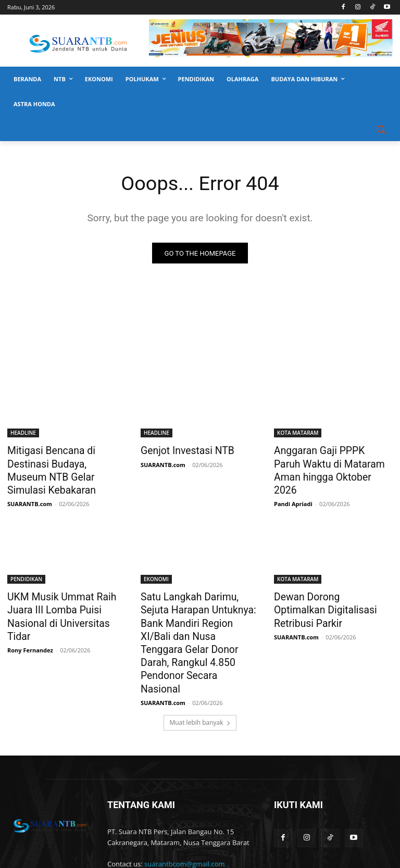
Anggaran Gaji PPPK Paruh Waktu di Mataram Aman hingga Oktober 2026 (327, 462)
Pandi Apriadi (293, 486)
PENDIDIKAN (26, 561)
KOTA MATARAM (298, 433)
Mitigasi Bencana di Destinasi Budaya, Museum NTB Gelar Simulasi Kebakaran (65, 462)
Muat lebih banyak (200, 669)
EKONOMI (156, 561)
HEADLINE (23, 433)
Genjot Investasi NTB (182, 450)
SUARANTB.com (30, 486)
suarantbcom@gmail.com (185, 810)
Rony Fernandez (30, 614)
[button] (380, 129)
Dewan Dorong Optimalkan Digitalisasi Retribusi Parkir (327, 584)
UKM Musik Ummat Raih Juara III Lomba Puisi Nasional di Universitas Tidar (64, 590)
